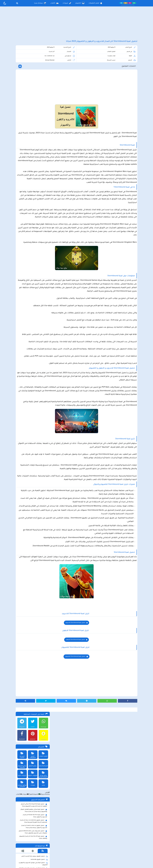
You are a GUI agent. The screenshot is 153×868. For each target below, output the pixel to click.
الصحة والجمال (43, 97)
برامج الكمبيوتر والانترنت (21, 97)
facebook (21, 72)
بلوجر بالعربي (76, 862)
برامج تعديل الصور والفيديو (43, 107)
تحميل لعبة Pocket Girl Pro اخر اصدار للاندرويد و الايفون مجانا (34, 149)
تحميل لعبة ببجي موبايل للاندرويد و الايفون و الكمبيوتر (33, 197)
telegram (21, 60)
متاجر (43, 116)
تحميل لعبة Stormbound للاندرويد (94, 748)
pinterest (32, 72)
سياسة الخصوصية (82, 850)
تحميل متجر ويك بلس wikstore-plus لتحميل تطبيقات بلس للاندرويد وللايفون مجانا (32, 165)
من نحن (49, 850)
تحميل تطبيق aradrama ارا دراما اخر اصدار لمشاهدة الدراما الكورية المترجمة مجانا (33, 155)
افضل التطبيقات (95, 3)
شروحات (67, 3)
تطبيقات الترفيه (32, 106)
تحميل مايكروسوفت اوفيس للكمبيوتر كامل (33, 207)
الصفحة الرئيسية (99, 850)
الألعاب (54, 3)
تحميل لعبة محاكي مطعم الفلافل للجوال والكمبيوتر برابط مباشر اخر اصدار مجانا (33, 144)
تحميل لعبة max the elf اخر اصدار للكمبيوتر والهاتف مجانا (33, 171)
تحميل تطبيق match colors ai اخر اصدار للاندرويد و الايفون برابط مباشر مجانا (34, 160)
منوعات (32, 116)
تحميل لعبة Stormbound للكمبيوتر (94, 782)
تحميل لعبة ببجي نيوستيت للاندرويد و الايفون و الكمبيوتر (32, 202)
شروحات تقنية (21, 106)
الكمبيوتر (80, 3)
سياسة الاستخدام (63, 850)
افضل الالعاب (118, 58)
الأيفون (30, 128)
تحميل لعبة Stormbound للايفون (94, 765)
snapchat (43, 72)
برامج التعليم (32, 97)
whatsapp (43, 60)
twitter (32, 60)
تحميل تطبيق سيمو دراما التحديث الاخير (34, 190)
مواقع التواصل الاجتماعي (21, 117)
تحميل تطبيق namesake (39, 193)
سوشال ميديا (40, 3)
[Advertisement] (77, 26)
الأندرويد (42, 128)
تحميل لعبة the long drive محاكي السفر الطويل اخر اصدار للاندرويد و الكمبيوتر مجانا (34, 138)
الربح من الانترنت (21, 87)
